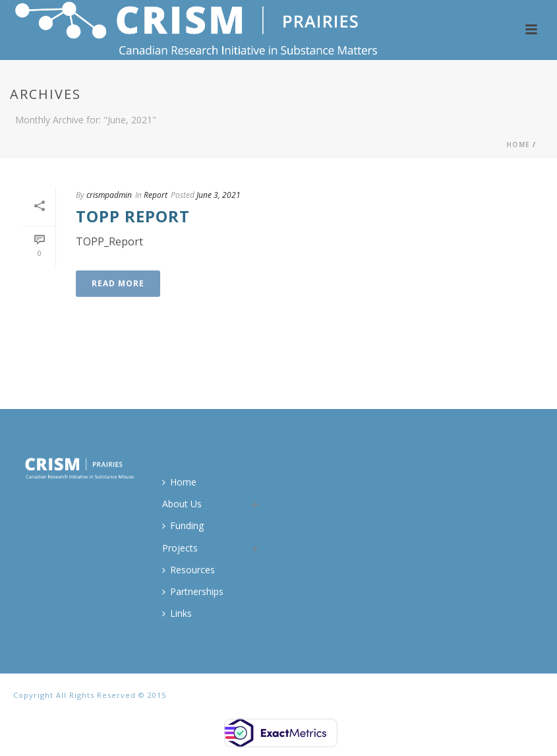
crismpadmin (109, 195)
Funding (183, 525)
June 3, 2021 (219, 195)
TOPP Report (133, 216)
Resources (189, 570)
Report (156, 195)
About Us (182, 504)
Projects (180, 548)
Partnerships (193, 591)
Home (518, 144)
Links (177, 613)
